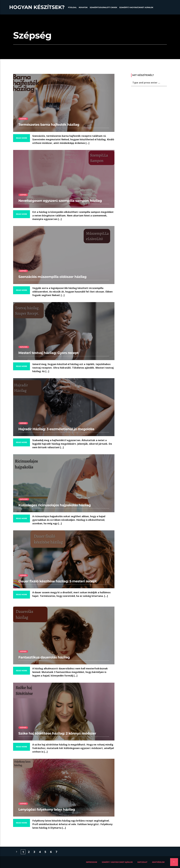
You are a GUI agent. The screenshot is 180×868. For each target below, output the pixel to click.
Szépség (23, 119)
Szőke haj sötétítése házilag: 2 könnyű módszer (57, 733)
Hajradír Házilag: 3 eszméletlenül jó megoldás (56, 429)
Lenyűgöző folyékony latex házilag (47, 810)
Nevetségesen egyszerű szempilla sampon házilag (60, 201)
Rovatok (83, 8)
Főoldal (72, 8)
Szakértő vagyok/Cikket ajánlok (136, 8)
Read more (22, 138)
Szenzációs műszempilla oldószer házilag (52, 277)
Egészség (24, 347)
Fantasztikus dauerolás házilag (44, 657)
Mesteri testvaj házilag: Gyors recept (48, 353)
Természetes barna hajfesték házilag (49, 125)
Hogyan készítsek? (37, 7)
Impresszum (92, 862)
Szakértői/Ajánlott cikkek (103, 8)
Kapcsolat (142, 862)
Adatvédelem (158, 862)
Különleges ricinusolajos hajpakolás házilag (55, 505)
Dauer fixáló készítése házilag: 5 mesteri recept (58, 581)
